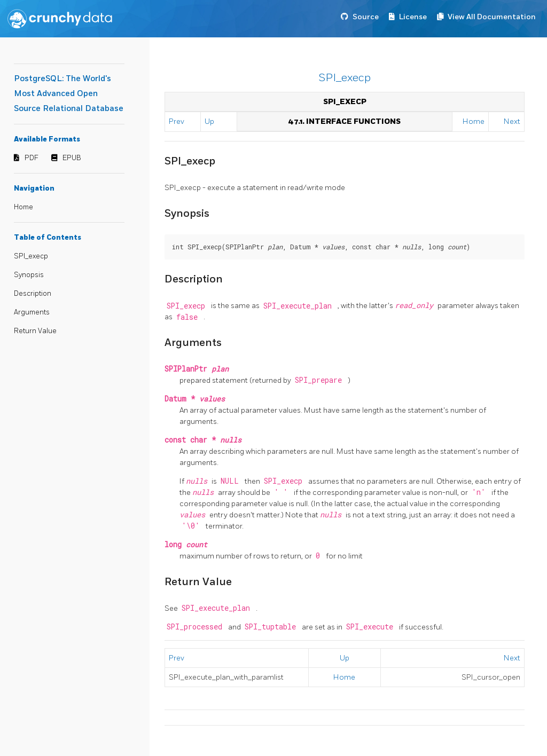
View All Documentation (492, 17)
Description (33, 294)
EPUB (72, 158)
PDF (32, 158)
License (413, 17)
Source (366, 17)
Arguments (32, 312)
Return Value (35, 331)
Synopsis (29, 275)
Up (209, 121)
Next (512, 121)
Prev (177, 121)
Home (24, 207)
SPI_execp (31, 256)
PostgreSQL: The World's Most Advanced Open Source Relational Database (69, 94)
